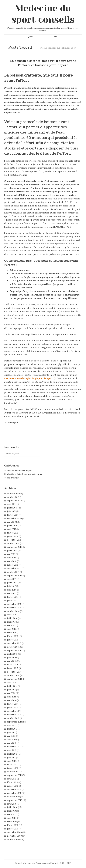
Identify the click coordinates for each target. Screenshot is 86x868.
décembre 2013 (14, 711)
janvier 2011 (13, 786)
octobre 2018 (13, 543)
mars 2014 (12, 700)
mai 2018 (11, 554)
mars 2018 (12, 561)
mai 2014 (11, 693)
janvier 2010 (13, 829)
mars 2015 (12, 661)
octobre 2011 (13, 772)
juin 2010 (11, 811)
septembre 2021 (15, 501)
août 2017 (12, 579)
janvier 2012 (13, 768)
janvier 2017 (13, 601)
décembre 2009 (14, 832)
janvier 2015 (13, 668)
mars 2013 (12, 743)
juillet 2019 (12, 526)
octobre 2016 (13, 611)
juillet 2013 (12, 729)
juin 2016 (11, 622)
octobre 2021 (13, 497)
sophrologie (13, 478)
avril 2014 (12, 697)
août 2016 (12, 615)
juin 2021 (11, 511)
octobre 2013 (13, 718)
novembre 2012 (14, 747)
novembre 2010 (14, 793)
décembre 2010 (14, 790)
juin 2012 (11, 757)
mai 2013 (11, 736)
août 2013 (12, 725)
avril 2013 (11, 740)
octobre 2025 (14, 494)
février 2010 (13, 825)
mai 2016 (11, 625)
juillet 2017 (12, 583)
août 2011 (12, 779)
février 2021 (13, 515)
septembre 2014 (15, 679)
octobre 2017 (13, 572)
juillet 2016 (12, 618)
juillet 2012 (12, 754)
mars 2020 (12, 522)
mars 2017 (12, 593)
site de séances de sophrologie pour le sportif (29, 378)
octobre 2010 (13, 797)
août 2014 (12, 683)
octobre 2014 (13, 675)
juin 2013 (11, 732)
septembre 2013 (14, 722)
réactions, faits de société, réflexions (24, 474)
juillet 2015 (12, 654)
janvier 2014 (13, 708)
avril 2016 (12, 629)
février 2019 (13, 533)
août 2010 (12, 804)
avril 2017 (12, 590)
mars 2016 (12, 633)
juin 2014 (11, 690)
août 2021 (12, 504)
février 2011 (13, 782)
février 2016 (13, 636)
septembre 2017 (15, 576)
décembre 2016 (14, 604)
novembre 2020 (14, 519)
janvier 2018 (13, 565)
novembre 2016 (14, 608)
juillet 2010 (12, 807)
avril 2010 (12, 818)
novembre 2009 (14, 836)
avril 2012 (12, 761)
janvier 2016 (13, 640)
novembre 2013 (14, 715)
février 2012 (13, 765)
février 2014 (13, 704)
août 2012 (12, 750)
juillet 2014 (12, 686)
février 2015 (13, 665)
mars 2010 (12, 822)
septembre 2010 (15, 800)
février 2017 (13, 597)
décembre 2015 (14, 643)
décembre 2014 (14, 672)
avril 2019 (12, 529)
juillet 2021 (12, 508)
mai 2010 (11, 814)
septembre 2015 (15, 651)
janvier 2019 (13, 536)
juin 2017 (11, 586)
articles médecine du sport (20, 471)
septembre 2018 (15, 547)
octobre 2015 (13, 647)
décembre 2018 (14, 540)
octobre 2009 (14, 840)
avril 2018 (12, 558)
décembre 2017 (14, 568)
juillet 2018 (12, 551)
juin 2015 (11, 658)
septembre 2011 (14, 775)
